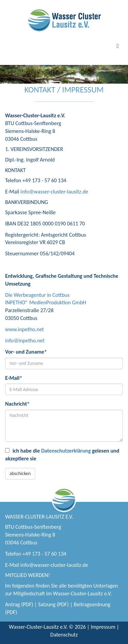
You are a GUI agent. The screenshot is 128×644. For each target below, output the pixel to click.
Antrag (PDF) (19, 604)
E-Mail (14, 378)
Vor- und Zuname (26, 352)
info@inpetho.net (25, 341)
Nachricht (17, 404)
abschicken (20, 473)
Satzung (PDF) (54, 604)
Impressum (103, 627)
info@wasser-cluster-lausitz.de (54, 192)
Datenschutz (64, 635)
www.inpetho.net (25, 329)
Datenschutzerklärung (66, 451)
